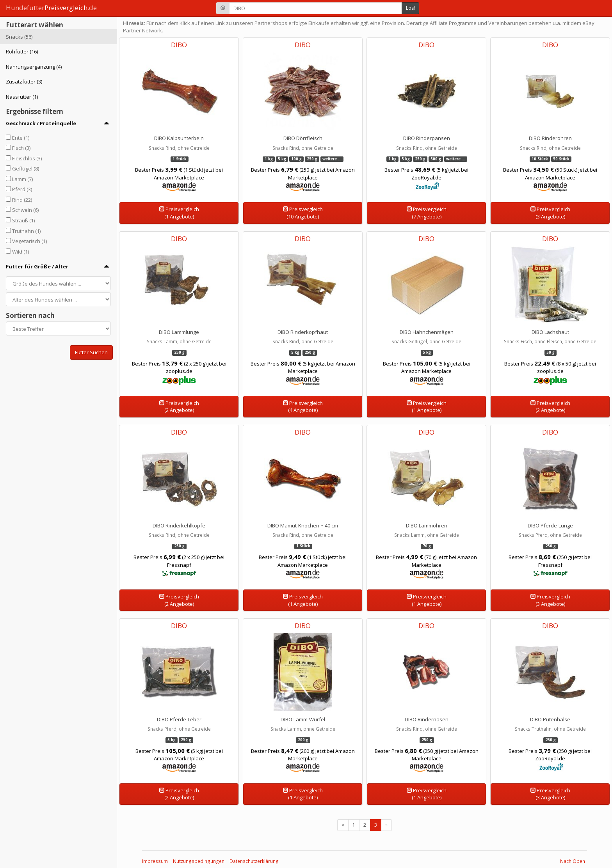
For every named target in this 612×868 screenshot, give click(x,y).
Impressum (155, 861)
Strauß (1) (23, 220)
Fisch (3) (21, 148)
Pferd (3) (22, 189)
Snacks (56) (19, 37)
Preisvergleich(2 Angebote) (179, 407)
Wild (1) (20, 252)
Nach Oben (573, 861)
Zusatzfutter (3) (24, 82)
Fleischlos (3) (27, 158)
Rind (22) (22, 200)
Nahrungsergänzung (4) (34, 67)
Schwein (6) (25, 210)
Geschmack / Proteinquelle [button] (41, 123)
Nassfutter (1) (22, 97)
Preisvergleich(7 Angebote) (427, 213)
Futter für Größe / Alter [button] (37, 266)
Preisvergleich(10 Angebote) (303, 213)
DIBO (179, 45)
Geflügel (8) (26, 169)
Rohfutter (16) (22, 51)
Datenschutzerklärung (254, 861)
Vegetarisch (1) (29, 241)
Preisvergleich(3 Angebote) (550, 213)
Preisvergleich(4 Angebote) (303, 407)
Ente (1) (21, 138)
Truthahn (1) (26, 231)
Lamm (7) (22, 179)
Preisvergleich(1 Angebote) (179, 213)
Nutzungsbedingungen (199, 861)
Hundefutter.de (51, 8)
